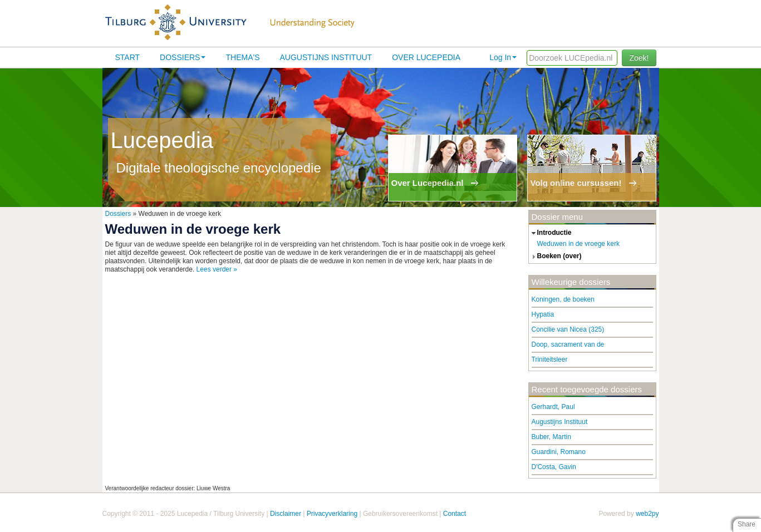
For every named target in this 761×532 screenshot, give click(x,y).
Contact (455, 514)
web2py (647, 514)
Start (128, 57)
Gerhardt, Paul (553, 407)
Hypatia (543, 314)
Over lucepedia (426, 57)
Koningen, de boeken (563, 299)
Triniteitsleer (550, 359)
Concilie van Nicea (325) (568, 329)
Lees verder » (217, 269)
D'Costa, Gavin (554, 467)
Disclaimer (286, 514)
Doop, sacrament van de (568, 344)
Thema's (242, 57)
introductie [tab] (550, 233)
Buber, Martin (551, 437)
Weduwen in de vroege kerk (579, 244)
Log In (503, 57)
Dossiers (183, 57)
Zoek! (639, 58)
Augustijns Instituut (326, 57)
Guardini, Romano (559, 452)
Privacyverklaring (332, 514)
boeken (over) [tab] (555, 257)
